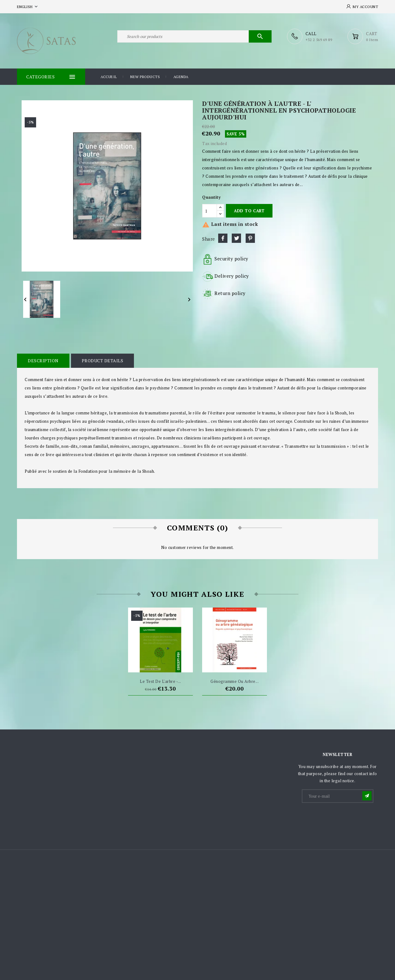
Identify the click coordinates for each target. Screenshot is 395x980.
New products (145, 77)
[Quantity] (210, 211)
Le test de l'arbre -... (160, 681)
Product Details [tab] (103, 361)
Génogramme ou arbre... (235, 681)
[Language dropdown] (28, 7)
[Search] (194, 36)
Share (223, 238)
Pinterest (250, 238)
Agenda (181, 77)
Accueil (109, 77)
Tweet (236, 238)
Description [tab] (43, 361)
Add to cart (249, 211)
